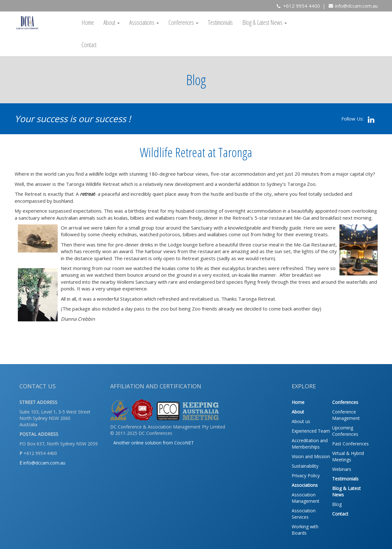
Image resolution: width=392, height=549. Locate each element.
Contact (89, 45)
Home (88, 22)
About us (301, 421)
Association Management (306, 498)
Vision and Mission (311, 456)
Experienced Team (311, 431)
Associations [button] (144, 22)
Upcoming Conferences (345, 431)
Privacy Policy (306, 476)
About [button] (112, 22)
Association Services (304, 514)
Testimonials (220, 22)
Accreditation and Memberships (310, 444)
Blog (337, 504)
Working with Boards (305, 530)
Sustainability (305, 466)
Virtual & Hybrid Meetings (348, 456)
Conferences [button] (183, 22)
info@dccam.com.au (356, 6)
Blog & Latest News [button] (265, 22)
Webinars (342, 469)
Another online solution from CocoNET (154, 443)
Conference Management (346, 415)
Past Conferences (350, 444)
